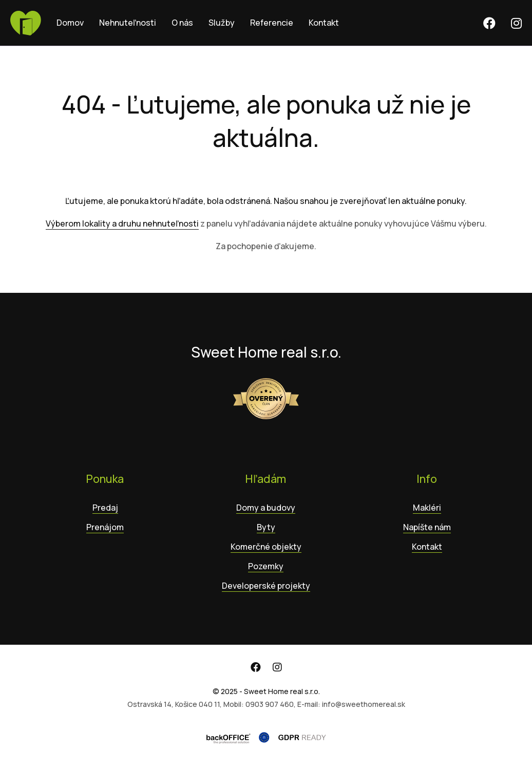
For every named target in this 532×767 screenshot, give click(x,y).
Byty (266, 527)
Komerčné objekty (266, 547)
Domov (70, 23)
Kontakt (324, 23)
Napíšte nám (427, 527)
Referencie (272, 23)
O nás (182, 23)
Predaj (105, 508)
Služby (222, 23)
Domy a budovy (266, 508)
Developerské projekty (266, 586)
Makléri (427, 508)
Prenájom (105, 527)
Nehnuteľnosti (128, 23)
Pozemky (266, 566)
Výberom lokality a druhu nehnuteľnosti (122, 223)
